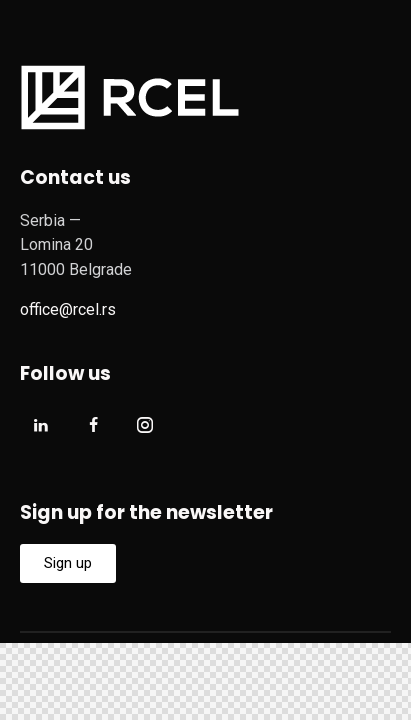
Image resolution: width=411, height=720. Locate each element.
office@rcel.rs (68, 309)
